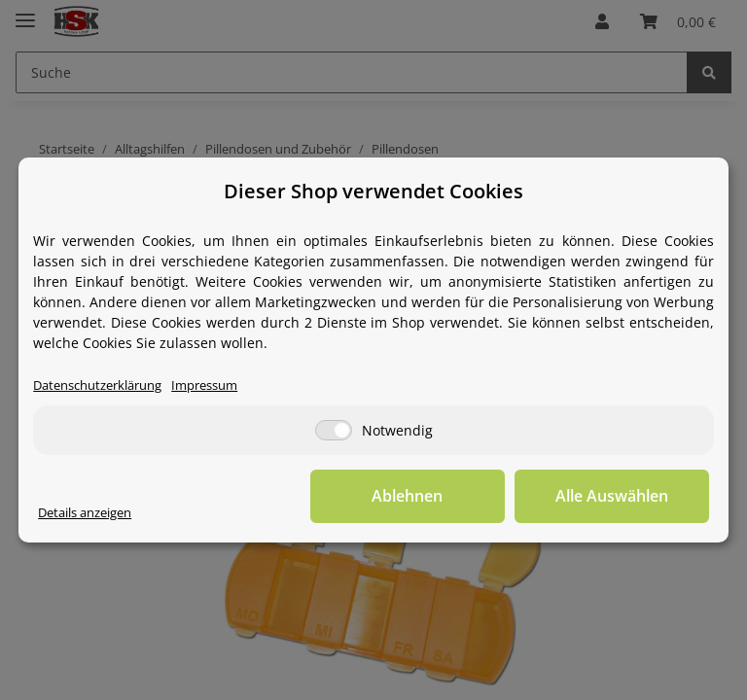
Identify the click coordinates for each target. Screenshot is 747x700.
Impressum (204, 385)
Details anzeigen (85, 513)
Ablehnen (407, 496)
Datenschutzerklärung (97, 385)
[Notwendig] (334, 430)
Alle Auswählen (612, 496)
